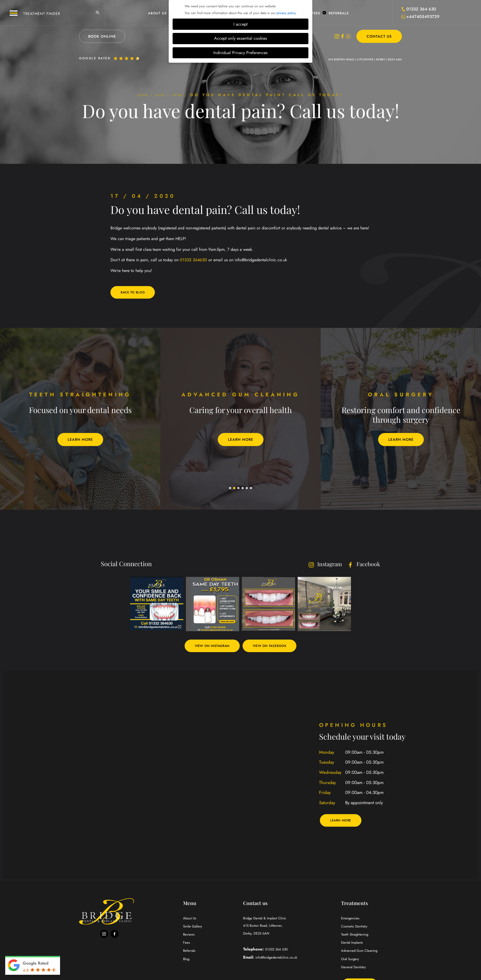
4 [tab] (243, 489)
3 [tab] (239, 489)
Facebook (362, 564)
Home (135, 95)
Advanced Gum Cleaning (362, 952)
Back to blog (135, 293)
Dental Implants (354, 943)
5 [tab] (247, 489)
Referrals (339, 13)
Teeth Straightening (357, 935)
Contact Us (379, 36)
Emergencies (352, 919)
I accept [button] (240, 24)
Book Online (102, 36)
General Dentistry (356, 968)
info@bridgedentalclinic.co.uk (280, 959)
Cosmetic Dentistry (357, 927)
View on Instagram (209, 646)
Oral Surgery (352, 960)
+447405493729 (423, 17)
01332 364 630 (421, 9)
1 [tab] (230, 489)
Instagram (318, 564)
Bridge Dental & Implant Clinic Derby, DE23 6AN (290, 927)
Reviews (190, 935)
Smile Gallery (194, 927)
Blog (160, 95)
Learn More (80, 440)
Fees (318, 13)
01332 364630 (193, 260)
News (185, 95)
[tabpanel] (80, 419)
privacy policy (286, 13)
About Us (160, 13)
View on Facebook (274, 646)
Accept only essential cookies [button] (241, 38)
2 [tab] (234, 489)
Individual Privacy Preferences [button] (240, 53)
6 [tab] (251, 489)
